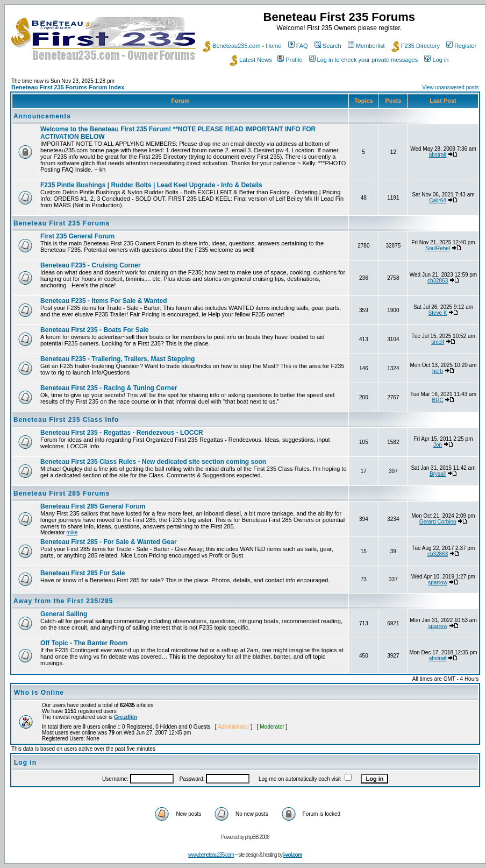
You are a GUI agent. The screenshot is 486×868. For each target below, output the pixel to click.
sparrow (438, 583)
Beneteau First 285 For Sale (83, 573)
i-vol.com (293, 855)
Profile (290, 60)
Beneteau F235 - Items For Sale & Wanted (104, 301)
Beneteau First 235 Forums (62, 223)
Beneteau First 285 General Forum (93, 506)
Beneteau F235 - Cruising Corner (91, 265)
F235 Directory (416, 46)
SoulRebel (438, 248)
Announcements (42, 116)
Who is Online (39, 693)
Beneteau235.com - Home (242, 46)
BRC (438, 400)
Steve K (438, 313)
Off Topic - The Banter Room (84, 643)
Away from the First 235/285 (63, 601)
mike (72, 532)
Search (328, 46)
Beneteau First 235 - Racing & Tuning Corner (109, 388)
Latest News (251, 60)
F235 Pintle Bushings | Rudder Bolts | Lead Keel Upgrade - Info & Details (151, 185)
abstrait (438, 155)
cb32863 (438, 281)
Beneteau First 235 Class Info (66, 420)
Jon (438, 445)
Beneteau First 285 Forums (62, 493)
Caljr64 (438, 200)
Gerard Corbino (438, 522)
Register (461, 46)
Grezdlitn (126, 717)
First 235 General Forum (77, 236)
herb (438, 371)
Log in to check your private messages (364, 60)
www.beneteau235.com (211, 855)
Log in (436, 60)
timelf (438, 342)
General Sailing (64, 614)
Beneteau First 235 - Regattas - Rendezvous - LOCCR (122, 433)
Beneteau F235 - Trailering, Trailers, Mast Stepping (117, 359)
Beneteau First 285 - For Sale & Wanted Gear (109, 542)
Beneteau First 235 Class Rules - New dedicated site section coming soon (153, 462)
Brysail (438, 474)
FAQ (298, 46)
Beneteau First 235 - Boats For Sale (94, 330)
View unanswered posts (450, 87)
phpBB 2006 (257, 837)
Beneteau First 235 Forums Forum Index (68, 87)
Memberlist (366, 46)
